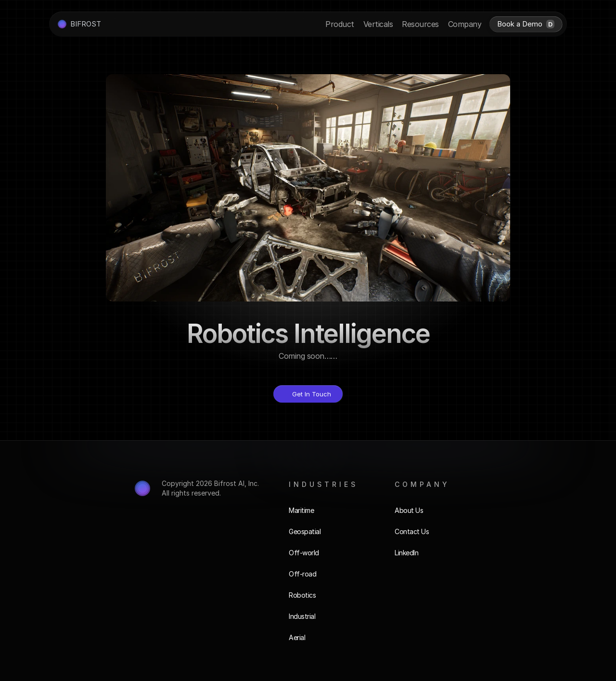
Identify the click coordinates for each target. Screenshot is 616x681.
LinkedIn (406, 553)
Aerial (297, 637)
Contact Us (412, 531)
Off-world (304, 553)
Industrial (302, 616)
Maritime (301, 510)
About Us (409, 510)
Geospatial (305, 531)
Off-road (302, 574)
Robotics (302, 595)
